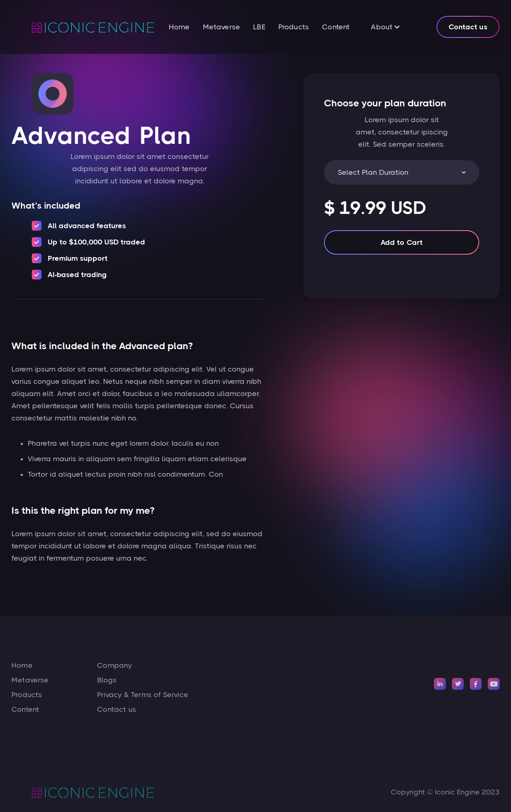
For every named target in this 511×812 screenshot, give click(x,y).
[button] (386, 27)
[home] (83, 27)
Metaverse (222, 27)
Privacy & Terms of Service (143, 695)
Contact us (468, 27)
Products (294, 27)
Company (114, 665)
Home (179, 27)
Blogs (107, 680)
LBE (259, 27)
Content (336, 27)
